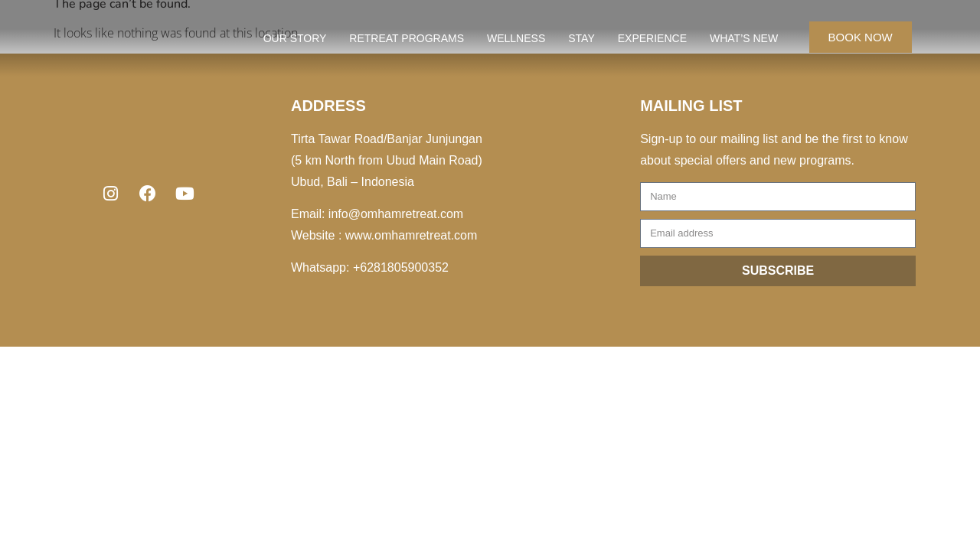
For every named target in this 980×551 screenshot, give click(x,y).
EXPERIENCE (652, 38)
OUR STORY (295, 38)
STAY (581, 38)
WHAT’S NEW (744, 38)
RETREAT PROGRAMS (407, 38)
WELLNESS (516, 38)
